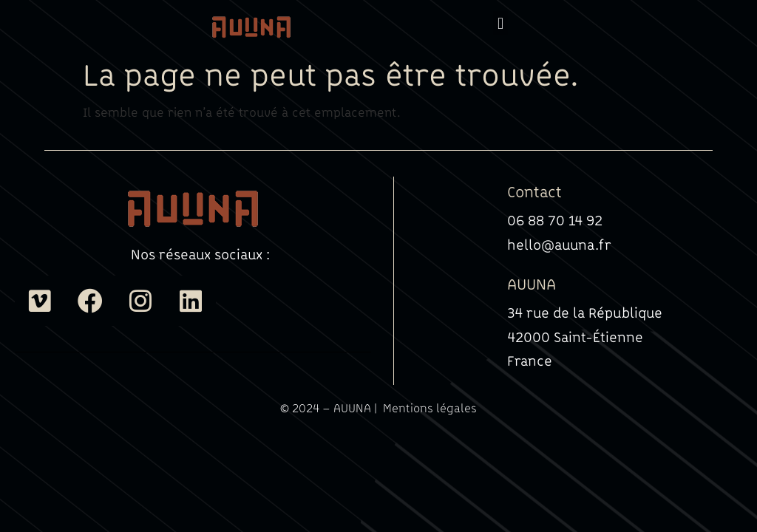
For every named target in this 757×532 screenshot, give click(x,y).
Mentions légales (430, 408)
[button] (500, 23)
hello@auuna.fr (559, 245)
